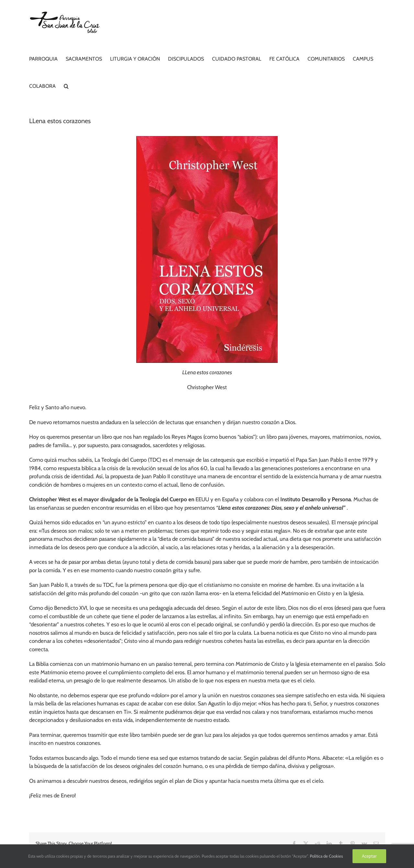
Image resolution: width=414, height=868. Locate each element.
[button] (66, 85)
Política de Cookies (326, 856)
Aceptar (369, 856)
